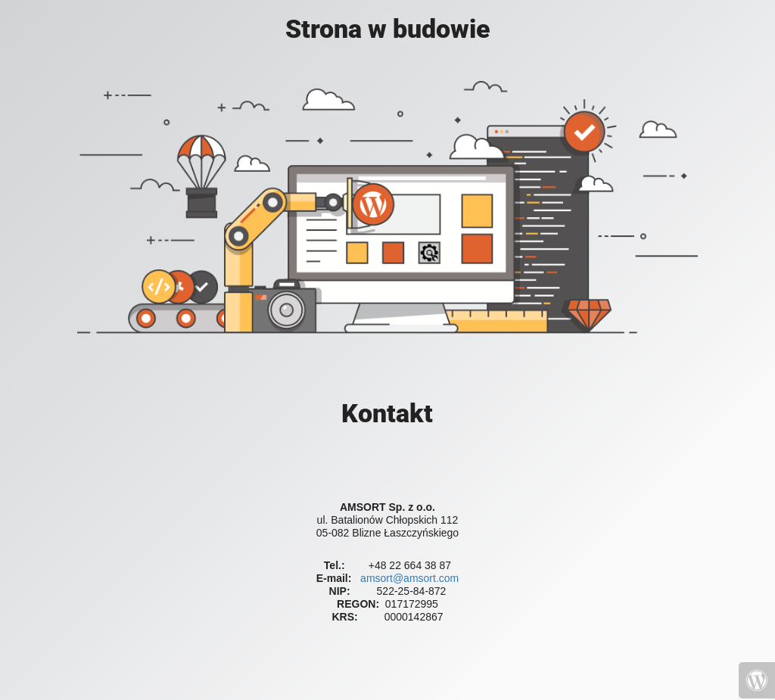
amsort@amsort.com (409, 578)
